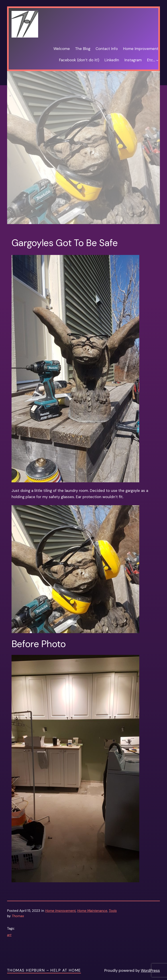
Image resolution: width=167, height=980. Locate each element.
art (9, 935)
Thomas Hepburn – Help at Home (44, 970)
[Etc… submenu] (157, 60)
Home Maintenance (92, 911)
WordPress (150, 970)
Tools (113, 911)
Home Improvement (60, 911)
